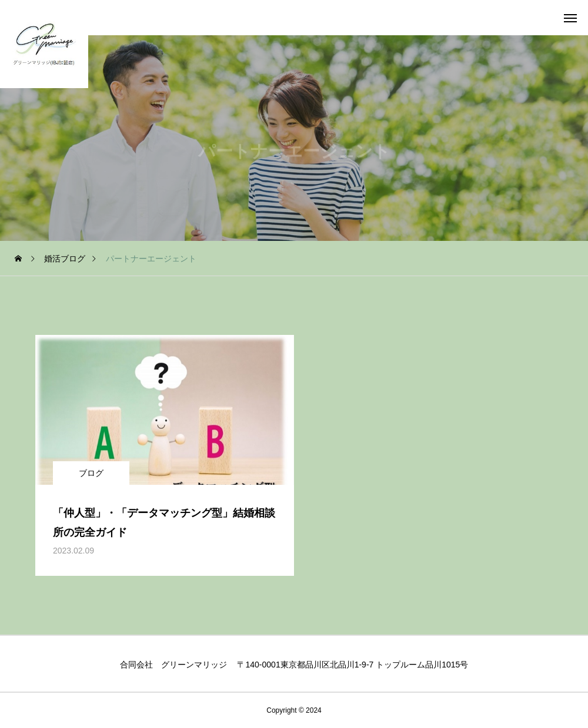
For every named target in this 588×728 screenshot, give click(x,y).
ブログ (91, 473)
